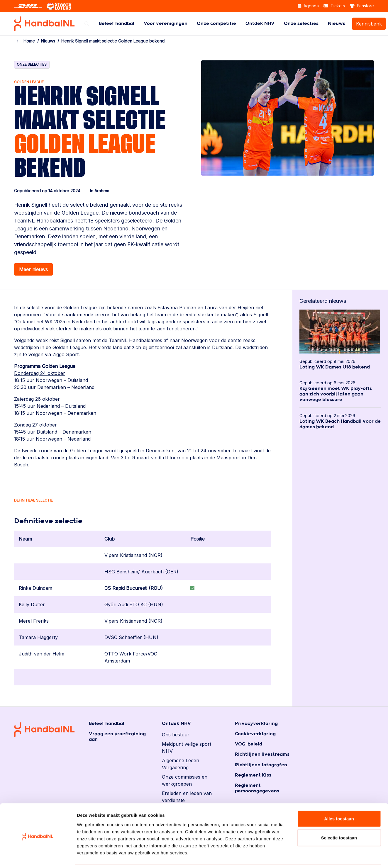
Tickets (334, 6)
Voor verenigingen (166, 24)
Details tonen (317, 856)
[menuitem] (117, 24)
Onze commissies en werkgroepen (185, 780)
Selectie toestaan (339, 818)
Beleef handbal (117, 24)
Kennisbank (369, 24)
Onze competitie (216, 24)
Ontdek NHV (260, 24)
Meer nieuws (33, 269)
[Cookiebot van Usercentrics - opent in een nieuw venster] (38, 857)
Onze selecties (301, 24)
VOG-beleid (249, 744)
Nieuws (337, 24)
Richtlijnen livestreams (262, 754)
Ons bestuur (176, 735)
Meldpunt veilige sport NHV (187, 748)
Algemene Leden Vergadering (181, 764)
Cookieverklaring (255, 734)
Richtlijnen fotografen (261, 765)
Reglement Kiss (253, 775)
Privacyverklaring (256, 724)
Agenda (308, 6)
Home (29, 41)
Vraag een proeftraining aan (117, 737)
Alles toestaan (339, 799)
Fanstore (362, 6)
